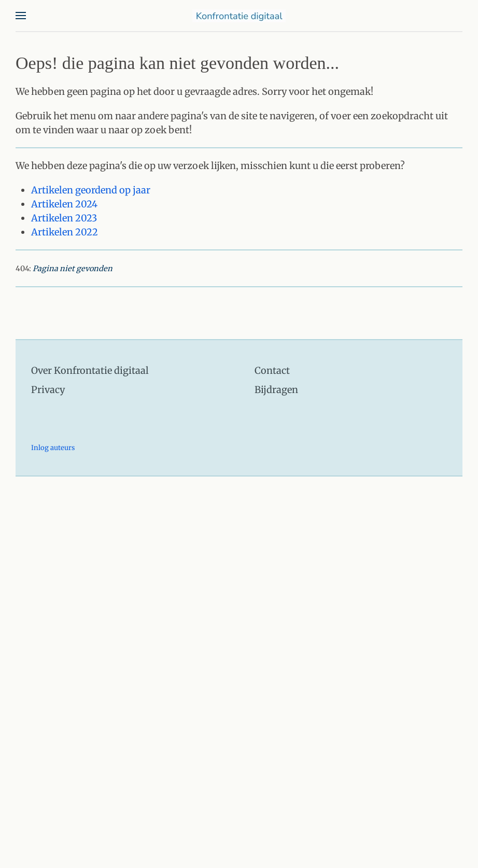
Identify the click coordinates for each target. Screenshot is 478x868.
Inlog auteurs (53, 448)
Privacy (48, 390)
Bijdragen (276, 390)
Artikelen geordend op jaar (91, 190)
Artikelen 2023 (64, 218)
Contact (272, 370)
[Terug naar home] (239, 16)
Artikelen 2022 (65, 232)
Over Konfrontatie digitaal (90, 370)
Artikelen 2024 (64, 204)
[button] (21, 16)
